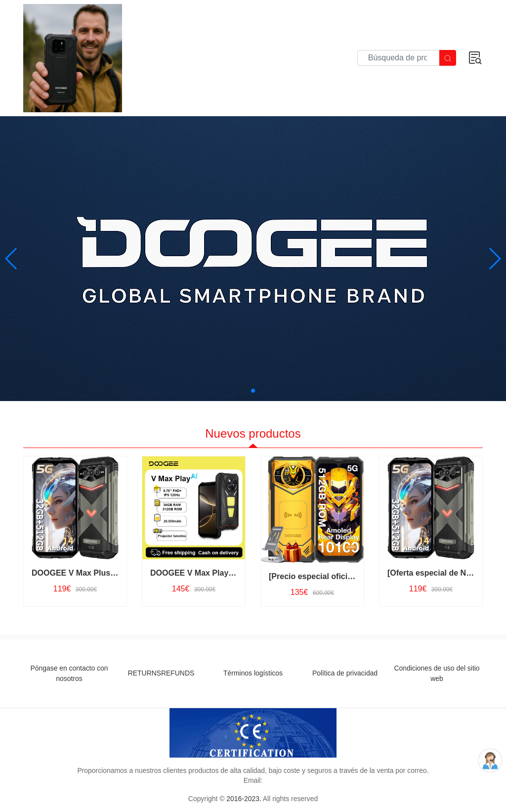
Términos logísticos (253, 673)
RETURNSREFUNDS (161, 673)
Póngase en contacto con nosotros (69, 673)
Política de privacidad (345, 673)
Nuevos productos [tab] (253, 433)
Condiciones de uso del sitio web (437, 673)
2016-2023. (244, 799)
